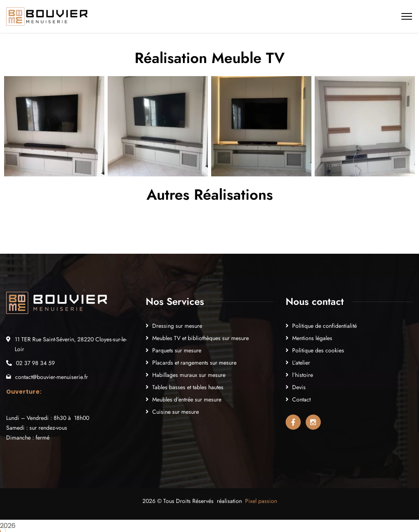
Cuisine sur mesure (176, 412)
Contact (301, 399)
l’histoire (303, 375)
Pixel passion (261, 501)
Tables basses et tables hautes (188, 387)
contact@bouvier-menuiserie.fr (52, 377)
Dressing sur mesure (177, 326)
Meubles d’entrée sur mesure (187, 399)
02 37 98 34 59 (35, 363)
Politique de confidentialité (324, 326)
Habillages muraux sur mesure (189, 375)
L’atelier (301, 363)
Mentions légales (312, 338)
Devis (299, 387)
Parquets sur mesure (177, 350)
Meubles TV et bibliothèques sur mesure (200, 338)
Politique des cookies (318, 350)
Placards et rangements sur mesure (194, 363)
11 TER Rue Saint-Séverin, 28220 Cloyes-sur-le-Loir (71, 344)
